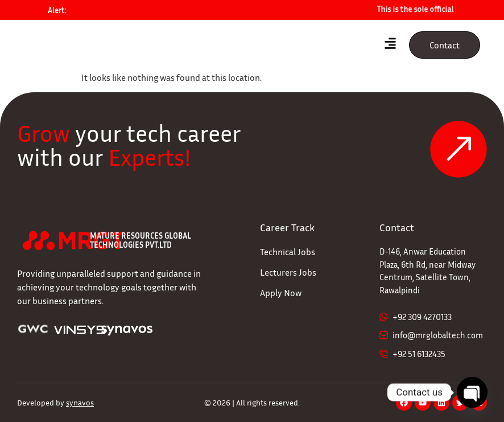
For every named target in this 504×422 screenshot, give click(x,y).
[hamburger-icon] (391, 45)
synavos (80, 402)
